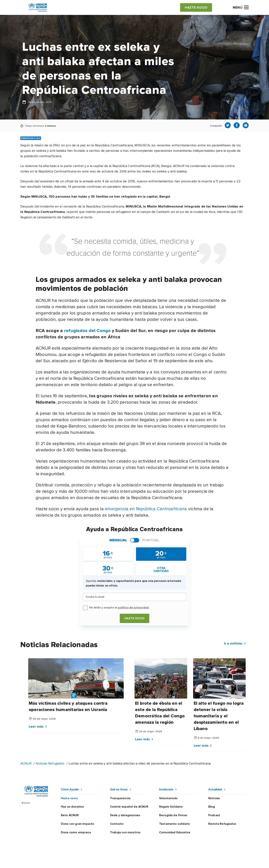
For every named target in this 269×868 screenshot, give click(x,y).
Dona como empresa (76, 832)
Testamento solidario (175, 824)
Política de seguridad (154, 861)
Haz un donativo (72, 807)
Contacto (117, 824)
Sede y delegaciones (125, 815)
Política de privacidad (118, 861)
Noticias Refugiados (50, 763)
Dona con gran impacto (78, 824)
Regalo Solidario (171, 807)
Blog (212, 807)
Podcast (214, 815)
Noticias (214, 798)
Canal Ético (183, 861)
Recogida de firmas (173, 815)
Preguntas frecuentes (233, 861)
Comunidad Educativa (175, 832)
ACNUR (26, 763)
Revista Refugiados (222, 824)
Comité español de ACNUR (129, 807)
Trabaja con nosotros (125, 832)
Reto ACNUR (70, 815)
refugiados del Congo (87, 331)
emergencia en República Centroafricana (146, 509)
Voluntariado (168, 798)
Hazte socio (135, 618)
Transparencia (120, 798)
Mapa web (204, 861)
